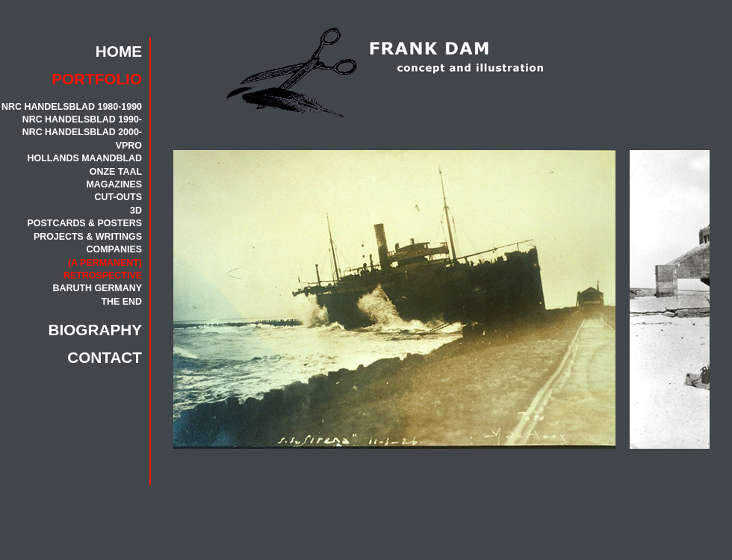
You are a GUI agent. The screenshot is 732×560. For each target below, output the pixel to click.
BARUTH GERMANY (97, 288)
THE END (121, 302)
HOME (119, 51)
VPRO (129, 146)
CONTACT (105, 357)
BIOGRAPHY (95, 330)
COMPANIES (114, 249)
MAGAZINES (114, 184)
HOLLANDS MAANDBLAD (85, 158)
